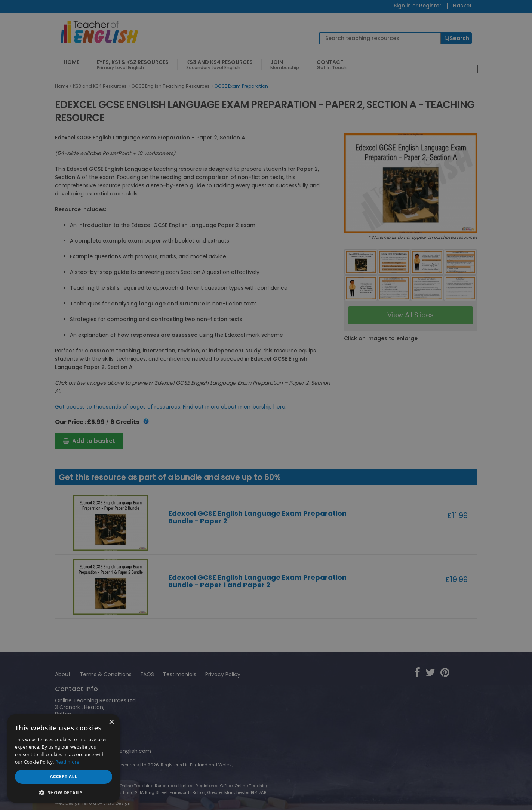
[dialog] (266, 405)
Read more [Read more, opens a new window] (67, 762)
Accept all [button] (64, 777)
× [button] (111, 722)
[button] (64, 792)
